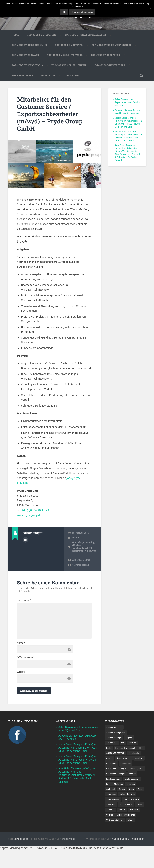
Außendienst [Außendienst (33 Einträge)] (112, 744)
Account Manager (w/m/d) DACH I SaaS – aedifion (128, 112)
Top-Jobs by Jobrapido (105, 55)
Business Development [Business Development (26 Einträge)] (126, 750)
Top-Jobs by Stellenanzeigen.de (86, 35)
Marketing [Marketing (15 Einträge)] (119, 796)
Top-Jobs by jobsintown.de (65, 55)
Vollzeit (76, 538)
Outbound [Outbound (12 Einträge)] (111, 802)
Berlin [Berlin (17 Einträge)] (109, 750)
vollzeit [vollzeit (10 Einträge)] (132, 838)
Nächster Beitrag (80, 565)
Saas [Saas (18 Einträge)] (133, 802)
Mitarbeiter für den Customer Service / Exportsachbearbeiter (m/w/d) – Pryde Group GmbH (51, 114)
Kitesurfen (77, 543)
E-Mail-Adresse (26, 659)
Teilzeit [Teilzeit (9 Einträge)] (128, 822)
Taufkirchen (78, 551)
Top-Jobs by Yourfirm (69, 45)
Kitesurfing (89, 543)
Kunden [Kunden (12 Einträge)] (135, 786)
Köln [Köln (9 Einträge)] (108, 796)
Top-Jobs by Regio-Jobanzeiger (112, 45)
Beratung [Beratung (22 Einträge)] (134, 744)
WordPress (69, 857)
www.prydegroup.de (29, 515)
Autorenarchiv (25, 540)
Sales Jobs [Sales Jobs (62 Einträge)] (120, 807)
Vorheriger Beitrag (81, 560)
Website (21, 673)
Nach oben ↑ (139, 857)
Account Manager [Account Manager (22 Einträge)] (115, 739)
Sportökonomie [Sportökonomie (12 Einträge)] (113, 822)
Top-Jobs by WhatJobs (26, 66)
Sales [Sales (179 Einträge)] (109, 807)
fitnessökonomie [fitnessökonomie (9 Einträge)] (114, 765)
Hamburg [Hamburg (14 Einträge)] (130, 765)
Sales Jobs (22, 857)
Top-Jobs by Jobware (25, 55)
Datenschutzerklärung (82, 12)
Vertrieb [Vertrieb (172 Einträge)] (135, 828)
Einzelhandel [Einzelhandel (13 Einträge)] (112, 760)
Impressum (48, 76)
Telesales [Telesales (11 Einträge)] (139, 822)
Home (15, 35)
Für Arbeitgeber (22, 76)
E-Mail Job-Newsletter (110, 66)
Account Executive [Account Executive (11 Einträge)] (115, 729)
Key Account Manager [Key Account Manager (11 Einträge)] (117, 786)
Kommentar (24, 600)
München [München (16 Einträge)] (132, 796)
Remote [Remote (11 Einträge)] (123, 802)
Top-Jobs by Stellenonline (29, 45)
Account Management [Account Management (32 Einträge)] (117, 734)
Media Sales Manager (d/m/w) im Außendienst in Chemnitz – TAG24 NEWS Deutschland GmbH (128, 123)
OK (64, 12)
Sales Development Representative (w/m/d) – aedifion (128, 103)
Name (21, 644)
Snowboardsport (80, 548)
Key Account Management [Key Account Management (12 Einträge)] (119, 781)
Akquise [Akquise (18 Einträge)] (131, 739)
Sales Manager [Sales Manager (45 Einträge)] (133, 812)
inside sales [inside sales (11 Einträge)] (127, 770)
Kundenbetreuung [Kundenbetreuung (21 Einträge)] (135, 791)
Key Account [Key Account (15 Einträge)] (112, 776)
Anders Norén (121, 857)
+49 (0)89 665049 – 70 (35, 510)
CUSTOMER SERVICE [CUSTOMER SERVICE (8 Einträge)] (125, 755)
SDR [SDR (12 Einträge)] (108, 817)
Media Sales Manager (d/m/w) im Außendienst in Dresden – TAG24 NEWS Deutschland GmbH (128, 136)
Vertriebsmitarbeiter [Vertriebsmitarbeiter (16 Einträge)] (116, 838)
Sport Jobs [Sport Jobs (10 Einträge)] (132, 817)
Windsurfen (90, 551)
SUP (91, 548)
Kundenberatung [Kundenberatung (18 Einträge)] (114, 791)
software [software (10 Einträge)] (119, 817)
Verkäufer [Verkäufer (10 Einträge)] (122, 828)
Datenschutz (72, 76)
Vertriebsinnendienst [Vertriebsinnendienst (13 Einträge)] (116, 833)
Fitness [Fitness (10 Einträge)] (126, 760)
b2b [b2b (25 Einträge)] (124, 744)
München (76, 546)
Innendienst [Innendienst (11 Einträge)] (112, 770)
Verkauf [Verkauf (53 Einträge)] (110, 828)
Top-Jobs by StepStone (42, 35)
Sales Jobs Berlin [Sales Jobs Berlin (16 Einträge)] (114, 812)
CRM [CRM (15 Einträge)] (109, 755)
